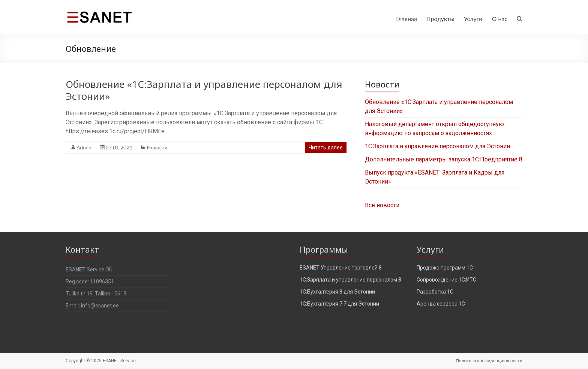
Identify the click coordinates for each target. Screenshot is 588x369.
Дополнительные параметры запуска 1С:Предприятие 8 (444, 159)
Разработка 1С (435, 292)
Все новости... (384, 205)
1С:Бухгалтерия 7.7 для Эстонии (339, 304)
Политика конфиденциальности (489, 361)
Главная (406, 19)
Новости (157, 147)
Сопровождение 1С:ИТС (446, 280)
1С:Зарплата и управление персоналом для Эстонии (437, 146)
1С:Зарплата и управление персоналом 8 (350, 280)
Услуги (473, 19)
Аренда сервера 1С (441, 304)
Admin (84, 147)
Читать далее (326, 148)
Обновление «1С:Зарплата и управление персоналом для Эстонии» (204, 90)
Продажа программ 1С (445, 268)
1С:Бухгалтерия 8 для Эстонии (337, 292)
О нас (499, 19)
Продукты (440, 19)
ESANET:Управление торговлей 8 (341, 268)
